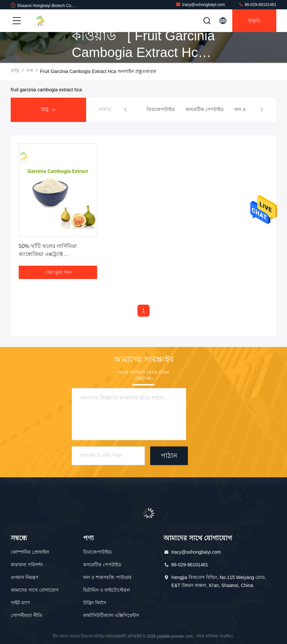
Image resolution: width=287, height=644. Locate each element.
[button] (125, 110)
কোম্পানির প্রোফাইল (30, 552)
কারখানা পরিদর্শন (27, 565)
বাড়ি (15, 71)
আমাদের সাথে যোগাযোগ (35, 590)
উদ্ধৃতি (254, 21)
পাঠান (169, 456)
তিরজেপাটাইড (97, 552)
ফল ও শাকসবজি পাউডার (107, 577)
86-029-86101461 (257, 4)
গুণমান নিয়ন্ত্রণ (24, 577)
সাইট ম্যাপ (20, 603)
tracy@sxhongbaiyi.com (200, 4)
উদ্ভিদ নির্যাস (95, 603)
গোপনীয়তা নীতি (27, 615)
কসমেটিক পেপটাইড (102, 565)
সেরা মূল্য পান (58, 272)
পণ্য (30, 71)
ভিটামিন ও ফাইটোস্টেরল (106, 590)
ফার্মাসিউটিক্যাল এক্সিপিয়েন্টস (111, 615)
